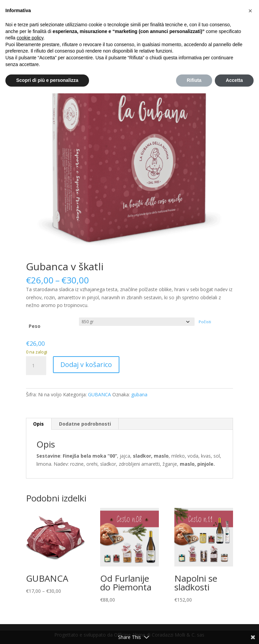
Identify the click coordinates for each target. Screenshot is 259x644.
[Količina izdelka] (36, 366)
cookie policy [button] (30, 38)
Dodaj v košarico (86, 364)
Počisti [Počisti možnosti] (205, 322)
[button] (250, 11)
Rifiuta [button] (194, 80)
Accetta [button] (234, 80)
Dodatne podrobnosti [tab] (85, 424)
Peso (35, 326)
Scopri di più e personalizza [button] (47, 80)
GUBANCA (99, 394)
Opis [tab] (38, 424)
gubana (139, 394)
